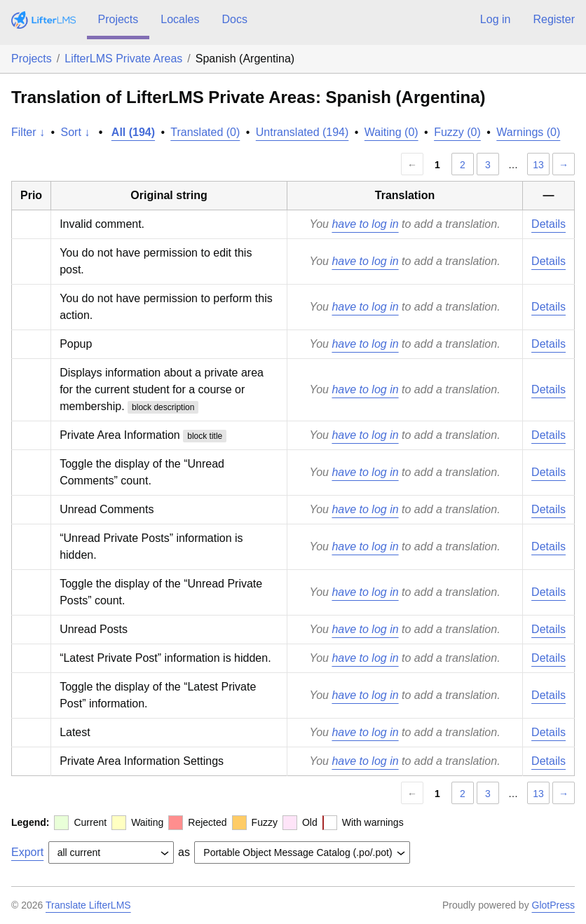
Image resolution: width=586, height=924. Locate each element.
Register (554, 19)
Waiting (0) (391, 132)
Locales (180, 19)
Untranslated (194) (302, 132)
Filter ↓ (28, 132)
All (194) (133, 132)
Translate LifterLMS (88, 905)
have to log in (365, 224)
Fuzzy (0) (457, 132)
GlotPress (553, 905)
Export (27, 852)
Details (548, 224)
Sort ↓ (76, 132)
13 (538, 165)
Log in (496, 19)
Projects (118, 19)
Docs (234, 19)
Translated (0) (205, 132)
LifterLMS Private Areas (123, 59)
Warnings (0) (528, 132)
